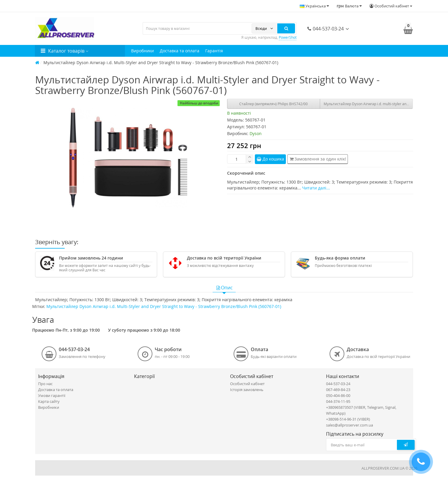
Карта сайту (49, 401)
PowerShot (288, 37)
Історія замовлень (247, 390)
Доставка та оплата (180, 51)
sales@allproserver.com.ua (350, 425)
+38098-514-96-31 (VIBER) (348, 419)
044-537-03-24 (326, 29)
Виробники (142, 51)
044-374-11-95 (338, 401)
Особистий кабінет (247, 384)
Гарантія (214, 51)
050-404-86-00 (338, 395)
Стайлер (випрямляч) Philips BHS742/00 (273, 104)
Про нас (45, 384)
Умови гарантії (52, 395)
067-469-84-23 (338, 390)
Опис (224, 288)
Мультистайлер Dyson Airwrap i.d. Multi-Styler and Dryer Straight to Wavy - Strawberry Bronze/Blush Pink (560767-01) (164, 306)
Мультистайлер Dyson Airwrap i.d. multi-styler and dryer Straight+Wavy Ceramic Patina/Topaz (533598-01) (368, 104)
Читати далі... (316, 188)
